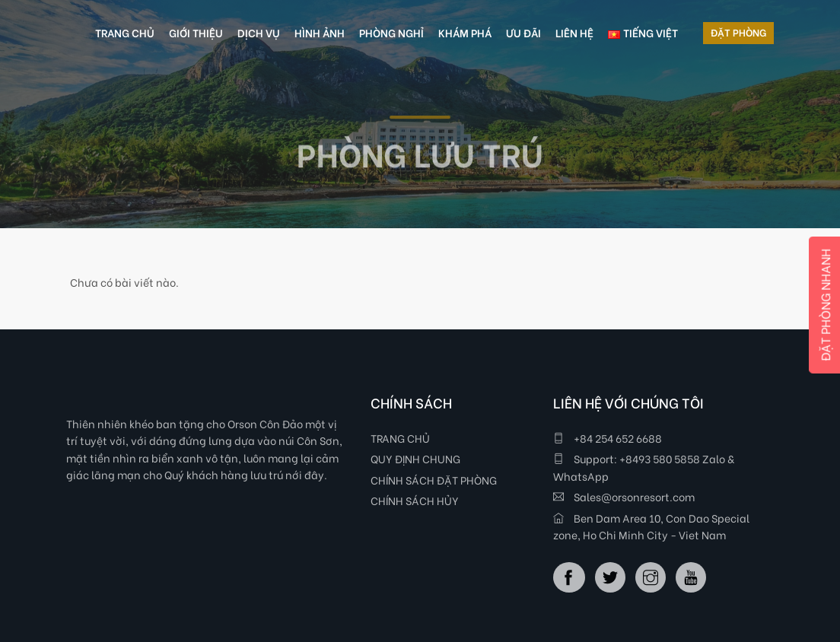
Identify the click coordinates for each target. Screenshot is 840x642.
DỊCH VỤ (259, 32)
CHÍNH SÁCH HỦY (415, 500)
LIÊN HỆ (574, 32)
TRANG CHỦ (400, 438)
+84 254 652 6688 (608, 438)
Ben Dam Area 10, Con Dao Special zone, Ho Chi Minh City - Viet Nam (651, 526)
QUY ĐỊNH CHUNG (415, 458)
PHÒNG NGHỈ (391, 32)
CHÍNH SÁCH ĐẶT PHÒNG (434, 480)
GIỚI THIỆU (196, 32)
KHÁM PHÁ (465, 32)
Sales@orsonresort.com (624, 496)
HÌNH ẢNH (320, 32)
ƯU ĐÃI (523, 32)
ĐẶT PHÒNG (738, 32)
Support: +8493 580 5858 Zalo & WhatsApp (644, 467)
